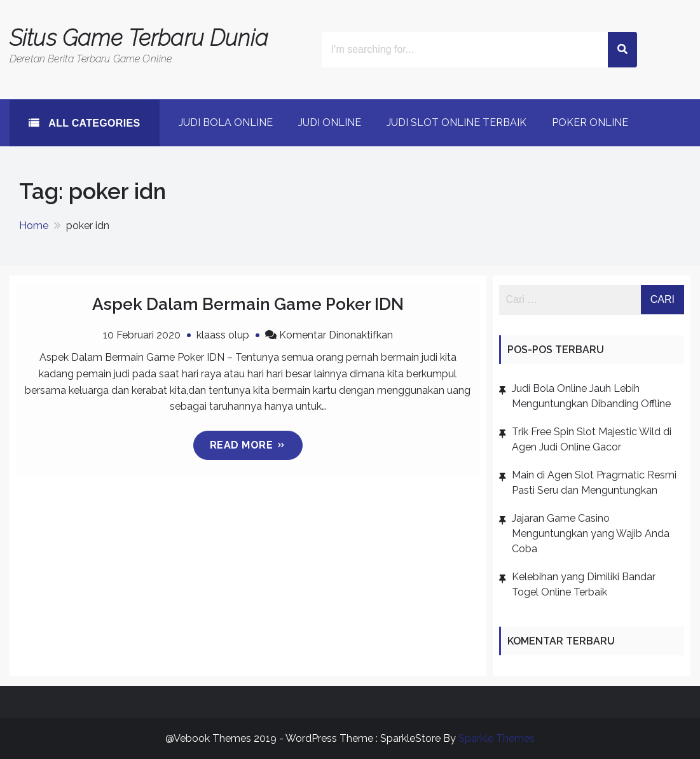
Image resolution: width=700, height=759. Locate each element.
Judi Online (330, 122)
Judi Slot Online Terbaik (456, 122)
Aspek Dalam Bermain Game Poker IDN (248, 304)
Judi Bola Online (226, 122)
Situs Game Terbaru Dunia (139, 38)
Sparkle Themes (497, 738)
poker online (590, 122)
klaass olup (223, 335)
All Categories (93, 123)
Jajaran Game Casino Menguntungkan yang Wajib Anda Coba (591, 533)
